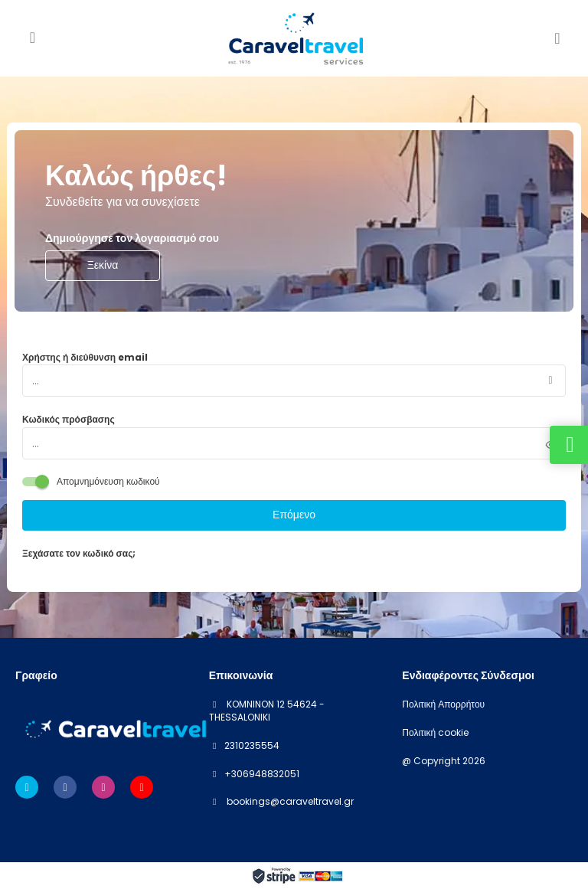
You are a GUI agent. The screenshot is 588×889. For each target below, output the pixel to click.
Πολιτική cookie (435, 733)
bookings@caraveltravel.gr (289, 801)
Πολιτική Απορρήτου (443, 704)
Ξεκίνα (103, 265)
